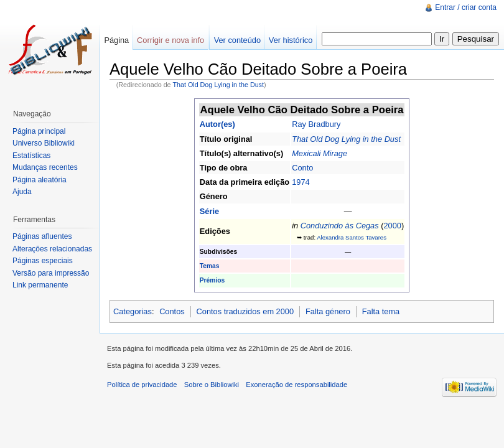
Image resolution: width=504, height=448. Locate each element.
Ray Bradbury (316, 124)
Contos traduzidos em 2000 (245, 311)
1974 (301, 182)
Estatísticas (31, 156)
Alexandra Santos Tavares (352, 237)
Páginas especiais (43, 261)
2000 (392, 226)
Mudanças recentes (45, 167)
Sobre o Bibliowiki (212, 385)
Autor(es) (217, 124)
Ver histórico (291, 40)
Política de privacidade (142, 385)
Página (116, 40)
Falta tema (381, 311)
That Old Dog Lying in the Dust (218, 85)
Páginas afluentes (42, 236)
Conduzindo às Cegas (340, 226)
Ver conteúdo (237, 40)
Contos (172, 311)
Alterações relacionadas (52, 249)
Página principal (39, 131)
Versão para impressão (51, 273)
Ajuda (22, 192)
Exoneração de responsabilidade (296, 385)
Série (209, 211)
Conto (302, 168)
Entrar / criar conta (466, 7)
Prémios (212, 280)
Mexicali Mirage (320, 153)
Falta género (328, 311)
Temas (210, 266)
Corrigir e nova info (170, 40)
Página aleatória (40, 180)
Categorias (133, 311)
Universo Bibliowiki (44, 143)
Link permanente (40, 285)
